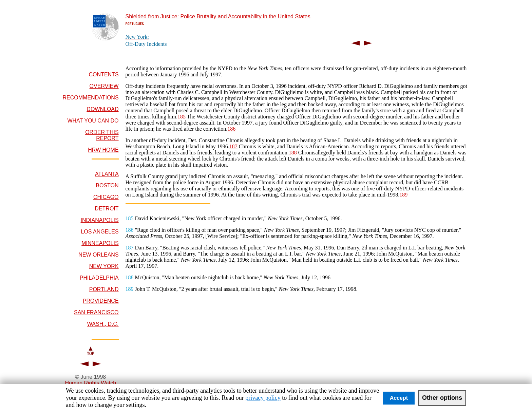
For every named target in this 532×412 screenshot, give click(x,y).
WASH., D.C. (103, 324)
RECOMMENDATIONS (91, 98)
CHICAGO (106, 197)
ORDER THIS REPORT (102, 135)
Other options (442, 398)
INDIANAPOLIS (100, 220)
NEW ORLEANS (98, 255)
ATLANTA (107, 174)
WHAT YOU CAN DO (93, 121)
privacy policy (263, 398)
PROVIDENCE (101, 301)
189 (403, 195)
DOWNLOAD (102, 109)
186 (231, 129)
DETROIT (107, 209)
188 (293, 153)
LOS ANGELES (100, 232)
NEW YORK (104, 266)
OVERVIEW (104, 86)
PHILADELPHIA (99, 278)
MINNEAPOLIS (100, 243)
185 (182, 117)
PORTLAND (104, 289)
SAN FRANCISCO (96, 312)
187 (233, 146)
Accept (399, 398)
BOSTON (107, 185)
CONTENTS (104, 74)
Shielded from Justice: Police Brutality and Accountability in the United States (218, 16)
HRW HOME (103, 150)
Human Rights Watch (90, 383)
